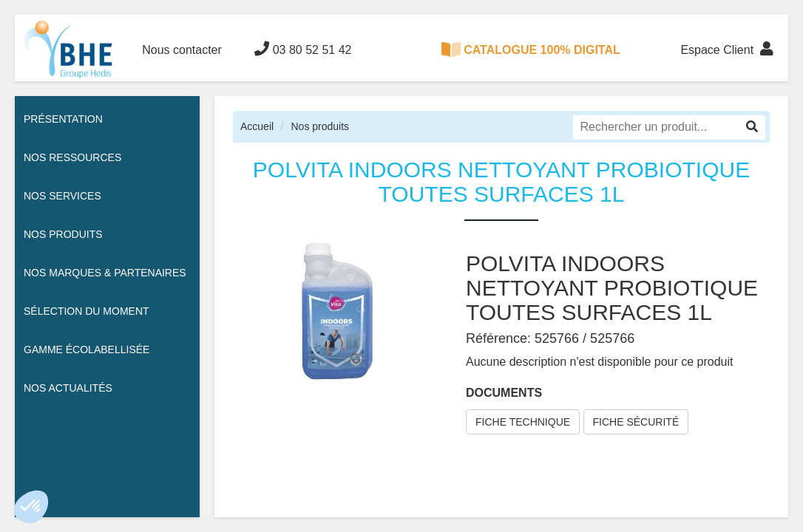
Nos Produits (63, 234)
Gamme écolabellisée (87, 349)
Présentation (63, 119)
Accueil (257, 126)
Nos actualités (68, 388)
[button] (31, 507)
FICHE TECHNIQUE (523, 422)
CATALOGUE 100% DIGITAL (531, 50)
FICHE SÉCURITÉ (636, 422)
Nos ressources (72, 157)
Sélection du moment (87, 311)
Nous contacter (182, 50)
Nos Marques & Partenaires (105, 273)
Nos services (62, 196)
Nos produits (320, 126)
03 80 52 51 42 (303, 49)
